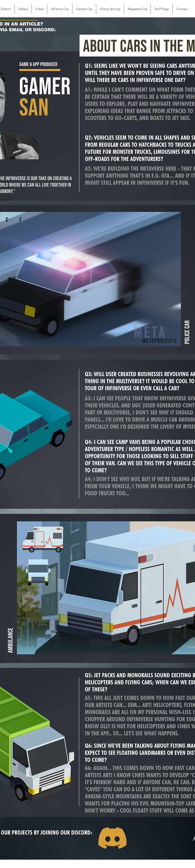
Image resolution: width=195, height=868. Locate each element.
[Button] (112, 838)
